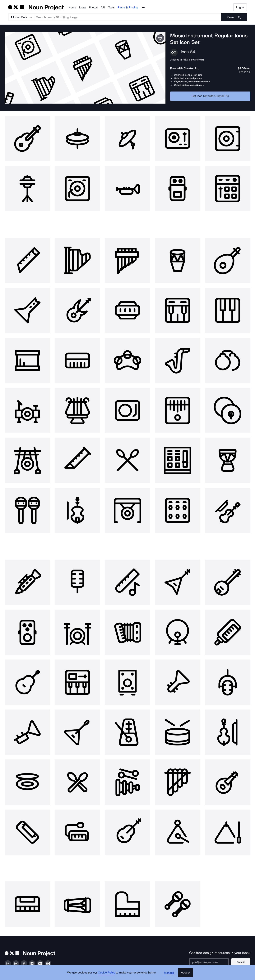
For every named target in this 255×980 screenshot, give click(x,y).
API (103, 7)
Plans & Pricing (128, 7)
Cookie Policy (107, 973)
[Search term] (128, 17)
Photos (93, 7)
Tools (111, 7)
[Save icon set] (160, 38)
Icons (83, 7)
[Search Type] (21, 17)
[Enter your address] (209, 959)
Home (72, 7)
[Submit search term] (234, 17)
